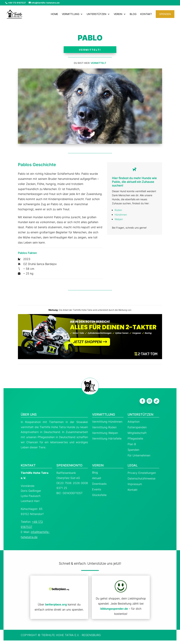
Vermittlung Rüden (104, 427)
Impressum (135, 484)
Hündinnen (121, 215)
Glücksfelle (99, 495)
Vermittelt (98, 63)
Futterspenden (137, 427)
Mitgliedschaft (137, 433)
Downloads (99, 484)
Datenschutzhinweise (142, 478)
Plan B (132, 444)
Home (54, 14)
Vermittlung (71, 14)
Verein (118, 14)
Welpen (119, 219)
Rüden (118, 210)
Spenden (165, 14)
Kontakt (146, 14)
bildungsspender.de (114, 609)
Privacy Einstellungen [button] (142, 473)
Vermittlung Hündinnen (107, 422)
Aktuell (97, 478)
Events (97, 489)
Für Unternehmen (139, 455)
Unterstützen (97, 14)
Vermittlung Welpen (105, 433)
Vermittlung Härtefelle (107, 438)
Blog (133, 14)
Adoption (134, 422)
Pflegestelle (135, 438)
